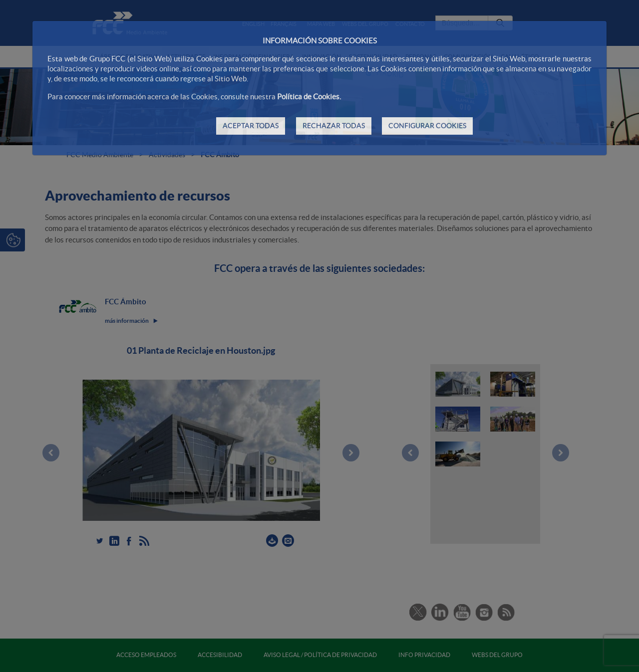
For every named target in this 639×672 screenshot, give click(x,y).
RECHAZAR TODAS (334, 126)
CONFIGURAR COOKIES (427, 126)
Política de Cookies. (309, 97)
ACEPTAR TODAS (251, 126)
